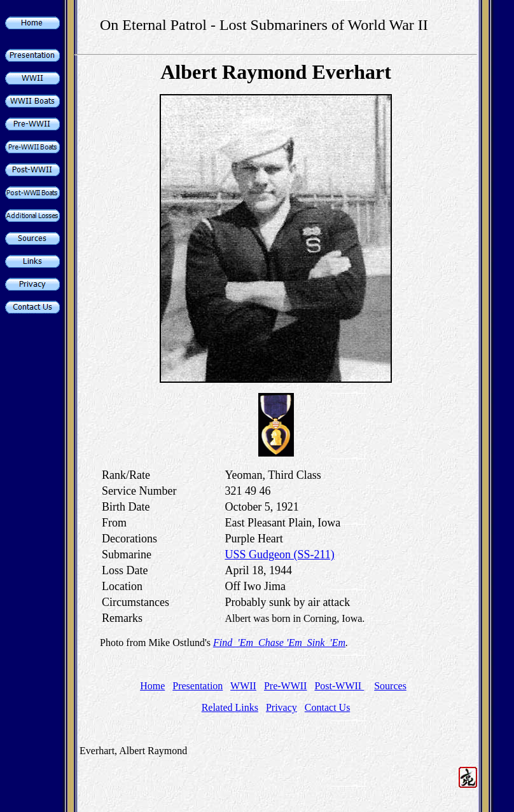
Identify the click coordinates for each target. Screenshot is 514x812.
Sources (390, 686)
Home (152, 686)
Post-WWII (339, 686)
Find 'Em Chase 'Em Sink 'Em (279, 643)
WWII (243, 686)
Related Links (230, 707)
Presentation (198, 686)
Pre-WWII (286, 686)
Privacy (281, 707)
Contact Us (328, 707)
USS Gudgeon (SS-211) (279, 554)
